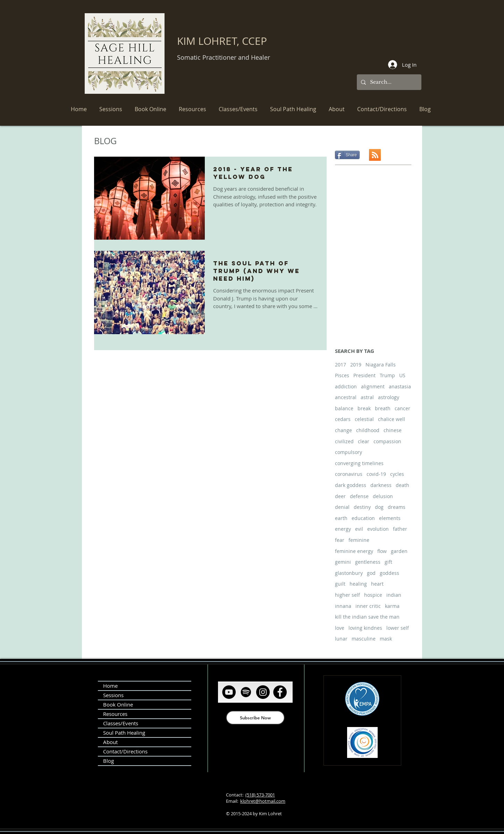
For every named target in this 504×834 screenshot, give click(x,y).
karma (392, 606)
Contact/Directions (125, 751)
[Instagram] (263, 692)
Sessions (113, 695)
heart (377, 584)
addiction (346, 386)
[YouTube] (229, 692)
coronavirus (349, 474)
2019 (356, 365)
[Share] (347, 155)
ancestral (346, 397)
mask (386, 639)
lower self (398, 628)
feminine (359, 540)
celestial (364, 419)
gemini (343, 562)
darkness (381, 485)
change (343, 430)
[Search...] (388, 82)
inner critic (368, 606)
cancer (402, 408)
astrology (389, 397)
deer (340, 496)
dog (379, 507)
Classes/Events (121, 723)
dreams (397, 507)
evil (359, 529)
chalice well (392, 419)
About (110, 742)
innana (343, 606)
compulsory (348, 452)
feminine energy (354, 551)
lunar (341, 639)
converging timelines (359, 463)
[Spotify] (246, 692)
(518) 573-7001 (260, 795)
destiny (362, 507)
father (400, 529)
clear (364, 441)
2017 (341, 365)
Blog (108, 761)
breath (383, 408)
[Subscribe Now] (255, 718)
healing (358, 584)
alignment (373, 386)
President (364, 375)
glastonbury (349, 573)
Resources (115, 714)
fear (340, 540)
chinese (393, 430)
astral (367, 397)
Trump (387, 375)
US (402, 375)
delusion (383, 496)
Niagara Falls (381, 365)
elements (390, 518)
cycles (397, 474)
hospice (373, 595)
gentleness (368, 562)
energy (343, 529)
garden (399, 551)
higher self (347, 595)
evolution (378, 529)
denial (342, 507)
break (364, 408)
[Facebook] (280, 692)
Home (110, 686)
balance (344, 408)
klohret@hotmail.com (263, 801)
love (340, 628)
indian (394, 595)
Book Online (118, 704)
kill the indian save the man (367, 617)
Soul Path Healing (124, 733)
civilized (344, 441)
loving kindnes (365, 628)
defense (359, 496)
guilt (340, 584)
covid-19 (376, 474)
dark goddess (351, 485)
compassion (387, 441)
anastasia (400, 386)
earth (341, 518)
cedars (343, 419)
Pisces (342, 375)
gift (388, 562)
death (402, 485)
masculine (364, 639)
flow (382, 551)
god (371, 573)
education (363, 518)
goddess (389, 573)
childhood (368, 430)
